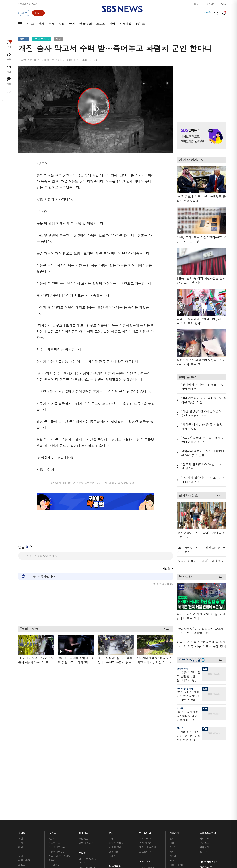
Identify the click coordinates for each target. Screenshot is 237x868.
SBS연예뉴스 (208, 780)
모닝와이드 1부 (57, 765)
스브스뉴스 (145, 779)
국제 (72, 24)
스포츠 (101, 24)
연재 (111, 750)
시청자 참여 (47, 815)
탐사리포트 (115, 784)
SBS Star (206, 785)
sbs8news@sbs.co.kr (128, 827)
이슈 (21, 796)
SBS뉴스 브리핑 (87, 786)
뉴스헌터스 (54, 761)
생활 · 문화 (24, 779)
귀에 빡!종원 (146, 761)
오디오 (82, 771)
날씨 (172, 757)
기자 (172, 770)
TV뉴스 (140, 24)
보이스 (82, 781)
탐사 (111, 795)
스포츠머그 (145, 757)
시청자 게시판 (177, 783)
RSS (172, 779)
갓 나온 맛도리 (147, 786)
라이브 (173, 765)
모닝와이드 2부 (57, 770)
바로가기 (174, 750)
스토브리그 (145, 770)
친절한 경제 (115, 765)
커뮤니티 (204, 765)
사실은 (113, 757)
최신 (21, 757)
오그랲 (180, 708)
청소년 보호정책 (180, 836)
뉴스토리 (53, 787)
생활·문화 (85, 24)
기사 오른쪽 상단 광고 (201, 89)
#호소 (207, 13)
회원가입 (211, 4)
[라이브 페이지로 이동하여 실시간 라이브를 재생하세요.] (38, 13)
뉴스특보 (53, 792)
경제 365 (114, 770)
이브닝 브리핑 (86, 761)
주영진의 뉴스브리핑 (59, 774)
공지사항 (174, 793)
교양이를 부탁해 (185, 688)
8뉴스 (30, 24)
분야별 (22, 750)
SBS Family (162, 815)
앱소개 (173, 774)
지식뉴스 (204, 757)
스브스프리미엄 (208, 750)
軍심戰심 (83, 757)
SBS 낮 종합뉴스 (88, 790)
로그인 (197, 4)
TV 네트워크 (41, 39)
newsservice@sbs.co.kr (125, 833)
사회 (62, 24)
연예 (112, 24)
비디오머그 (145, 750)
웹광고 (64, 815)
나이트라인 (54, 783)
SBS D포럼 (207, 790)
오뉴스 (52, 779)
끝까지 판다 (115, 790)
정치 (41, 24)
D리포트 (113, 774)
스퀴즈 (203, 770)
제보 (172, 761)
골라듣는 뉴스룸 (87, 777)
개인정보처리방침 (98, 815)
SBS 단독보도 (116, 761)
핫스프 (180, 728)
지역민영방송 (185, 815)
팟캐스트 (204, 761)
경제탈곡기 (182, 669)
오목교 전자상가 (148, 790)
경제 (51, 24)
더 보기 (166, 628)
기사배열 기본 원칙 (160, 836)
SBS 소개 (26, 815)
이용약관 (78, 815)
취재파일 (125, 24)
